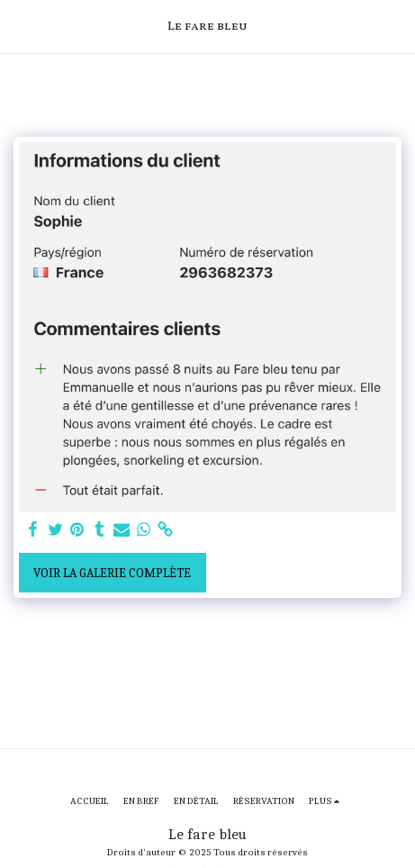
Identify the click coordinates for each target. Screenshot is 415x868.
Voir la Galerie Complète (112, 573)
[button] (20, 26)
